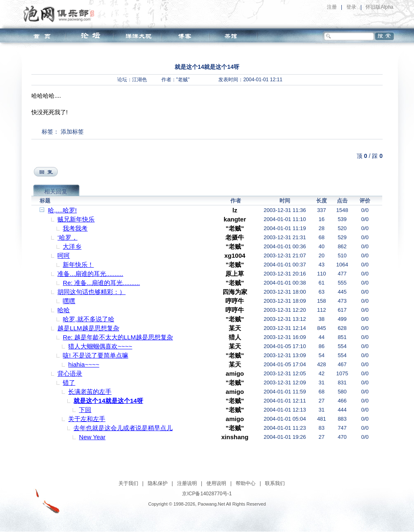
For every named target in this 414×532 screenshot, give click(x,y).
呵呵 (64, 255)
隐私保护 (158, 483)
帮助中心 (246, 483)
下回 (85, 410)
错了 (69, 383)
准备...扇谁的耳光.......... (90, 274)
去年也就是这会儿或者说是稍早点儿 (123, 428)
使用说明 (216, 483)
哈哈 (64, 310)
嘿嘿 (69, 301)
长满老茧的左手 (90, 392)
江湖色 (140, 80)
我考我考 (75, 228)
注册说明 (187, 483)
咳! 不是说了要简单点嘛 (95, 355)
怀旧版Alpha (380, 7)
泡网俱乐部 (61, 14)
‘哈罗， (67, 237)
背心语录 (70, 373)
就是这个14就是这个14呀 (108, 401)
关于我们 (128, 483)
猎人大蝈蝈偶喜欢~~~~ (100, 346)
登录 (351, 7)
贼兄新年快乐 (76, 219)
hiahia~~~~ (84, 364)
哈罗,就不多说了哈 (88, 319)
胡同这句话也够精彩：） (91, 292)
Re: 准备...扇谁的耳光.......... (101, 283)
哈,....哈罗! (62, 210)
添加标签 (72, 132)
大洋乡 (72, 246)
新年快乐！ (78, 265)
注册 (332, 7)
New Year (92, 437)
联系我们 (275, 483)
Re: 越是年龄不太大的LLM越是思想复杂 (118, 337)
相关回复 (56, 191)
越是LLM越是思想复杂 (88, 328)
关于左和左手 (87, 419)
